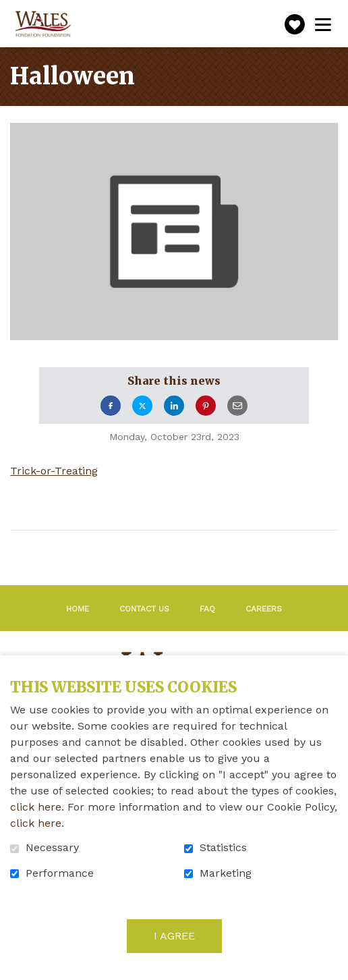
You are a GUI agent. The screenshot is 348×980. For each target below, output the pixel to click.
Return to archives (102, 549)
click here (36, 807)
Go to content (10, 10)
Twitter (142, 406)
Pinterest (206, 406)
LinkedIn (174, 406)
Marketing (226, 873)
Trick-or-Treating (54, 471)
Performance (60, 873)
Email (237, 406)
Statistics (223, 848)
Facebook (111, 406)
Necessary (52, 848)
